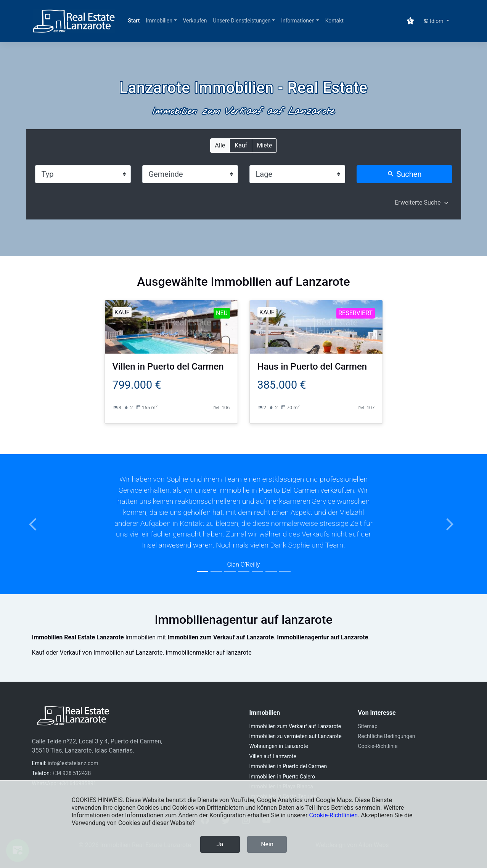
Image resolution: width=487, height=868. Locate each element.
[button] (37, 524)
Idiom (434, 21)
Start (134, 21)
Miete (264, 145)
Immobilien (159, 21)
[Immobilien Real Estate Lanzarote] (74, 21)
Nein (267, 844)
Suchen (404, 174)
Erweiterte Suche (418, 203)
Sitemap (368, 726)
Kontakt (334, 21)
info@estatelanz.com (73, 763)
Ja (220, 844)
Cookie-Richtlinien (333, 815)
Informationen (298, 21)
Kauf (241, 145)
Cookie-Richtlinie (378, 746)
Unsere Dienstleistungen (242, 21)
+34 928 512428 (72, 773)
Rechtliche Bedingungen (387, 736)
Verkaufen (195, 21)
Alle (220, 145)
